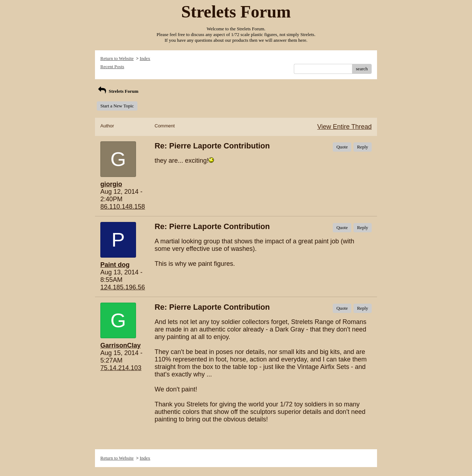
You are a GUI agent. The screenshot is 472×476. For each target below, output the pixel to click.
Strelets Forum (118, 91)
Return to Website (117, 58)
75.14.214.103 (121, 368)
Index (145, 58)
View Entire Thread (345, 127)
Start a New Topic (117, 106)
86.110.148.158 (123, 207)
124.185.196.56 (123, 287)
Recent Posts (112, 67)
